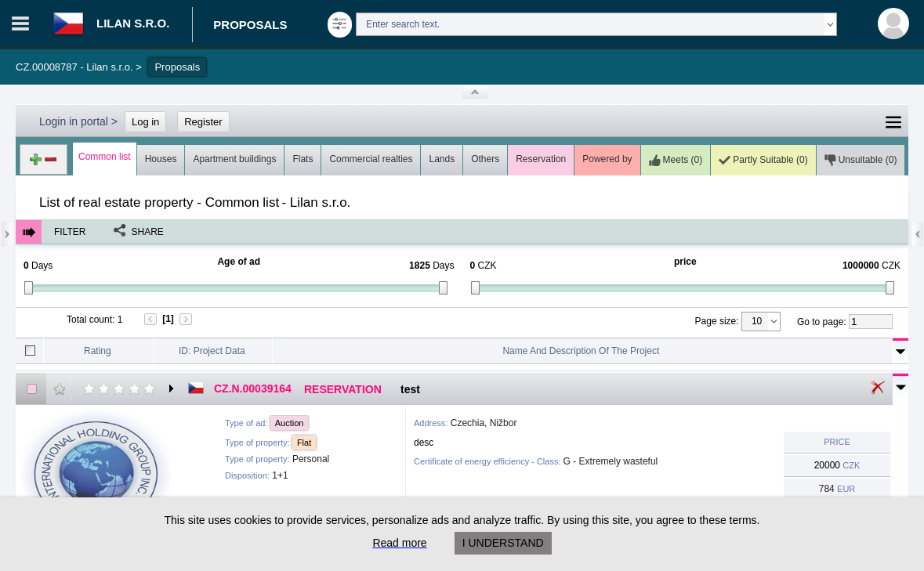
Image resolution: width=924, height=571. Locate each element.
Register (203, 122)
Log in (145, 122)
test (410, 389)
